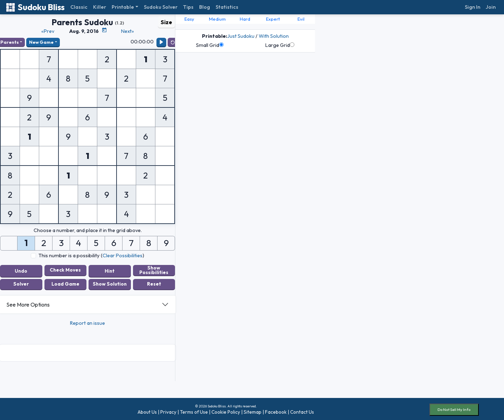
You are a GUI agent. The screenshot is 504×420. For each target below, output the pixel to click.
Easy (189, 19)
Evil (301, 19)
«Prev (48, 31)
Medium (217, 19)
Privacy (168, 411)
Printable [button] (123, 7)
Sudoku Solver (161, 7)
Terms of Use (194, 411)
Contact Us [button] (302, 411)
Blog (205, 7)
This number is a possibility (69, 255)
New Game (41, 42)
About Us (147, 411)
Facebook (276, 411)
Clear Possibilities (122, 255)
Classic (79, 7)
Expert (273, 19)
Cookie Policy (226, 411)
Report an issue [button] (87, 322)
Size (166, 22)
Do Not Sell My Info (454, 408)
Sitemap (253, 411)
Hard (245, 19)
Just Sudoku (241, 36)
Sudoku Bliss (35, 7)
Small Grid (210, 45)
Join (491, 7)
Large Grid (280, 45)
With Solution (274, 36)
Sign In (472, 7)
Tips (188, 7)
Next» (128, 31)
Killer (100, 7)
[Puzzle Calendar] (104, 30)
